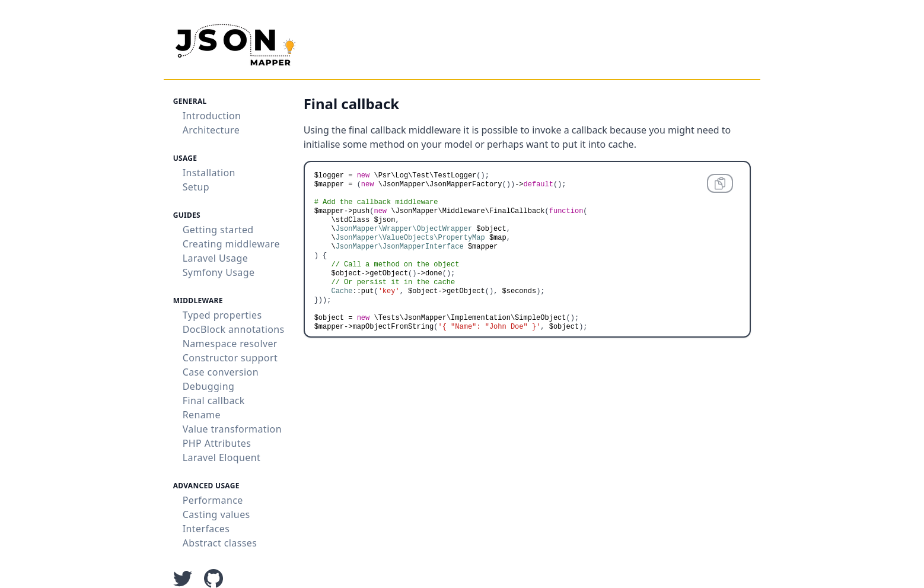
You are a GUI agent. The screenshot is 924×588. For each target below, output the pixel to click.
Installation (209, 173)
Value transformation (232, 429)
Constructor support (230, 358)
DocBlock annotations (234, 329)
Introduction (212, 116)
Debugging (209, 386)
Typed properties (222, 315)
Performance (213, 500)
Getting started (218, 230)
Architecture (211, 130)
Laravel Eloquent (222, 457)
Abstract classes (220, 543)
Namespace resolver (230, 344)
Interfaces (206, 529)
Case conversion (221, 372)
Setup (196, 187)
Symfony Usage (219, 272)
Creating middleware (231, 244)
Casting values (216, 514)
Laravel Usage (215, 258)
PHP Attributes (217, 443)
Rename (202, 415)
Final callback (214, 401)
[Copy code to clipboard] (720, 183)
